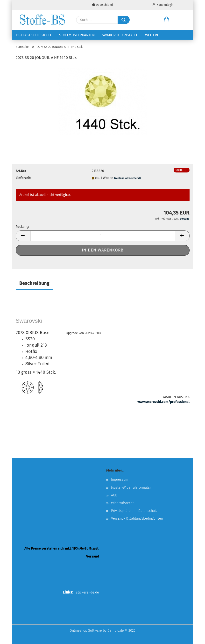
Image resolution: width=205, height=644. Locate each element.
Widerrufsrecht (122, 503)
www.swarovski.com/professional (163, 402)
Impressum (120, 480)
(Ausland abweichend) (127, 178)
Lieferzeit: (23, 178)
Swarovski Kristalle (120, 35)
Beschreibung (34, 283)
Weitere (152, 35)
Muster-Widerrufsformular (131, 488)
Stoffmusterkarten (77, 35)
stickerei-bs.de (88, 592)
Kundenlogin (163, 5)
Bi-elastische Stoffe (34, 35)
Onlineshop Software (86, 631)
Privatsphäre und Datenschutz (134, 511)
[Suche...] (124, 20)
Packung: (22, 227)
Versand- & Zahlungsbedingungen (137, 519)
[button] (167, 20)
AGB (114, 495)
